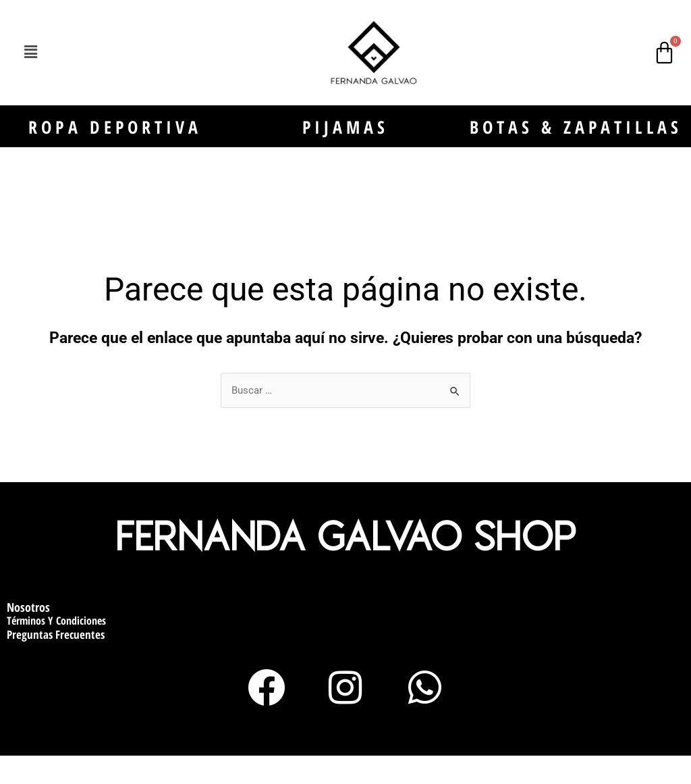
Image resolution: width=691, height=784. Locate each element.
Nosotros (28, 631)
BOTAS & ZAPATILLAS (576, 140)
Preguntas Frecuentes (56, 658)
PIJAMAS (346, 140)
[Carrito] (664, 52)
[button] (31, 53)
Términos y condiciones (56, 645)
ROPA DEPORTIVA (115, 140)
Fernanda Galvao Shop (346, 559)
